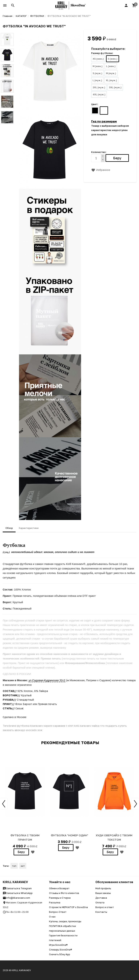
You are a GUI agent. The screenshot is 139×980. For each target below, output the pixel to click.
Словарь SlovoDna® (61, 950)
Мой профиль (103, 888)
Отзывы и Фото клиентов (64, 893)
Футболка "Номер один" (69, 835)
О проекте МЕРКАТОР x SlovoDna (68, 907)
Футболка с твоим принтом (25, 837)
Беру (21, 852)
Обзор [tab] (9, 528)
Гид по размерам (104, 121)
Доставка (101, 898)
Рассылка (55, 902)
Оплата (100, 902)
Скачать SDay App (60, 954)
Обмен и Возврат (59, 888)
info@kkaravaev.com (16, 898)
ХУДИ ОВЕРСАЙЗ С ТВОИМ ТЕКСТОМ (114, 837)
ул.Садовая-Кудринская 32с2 (47, 680)
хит (23, 866)
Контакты (101, 912)
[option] (25, 803)
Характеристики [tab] (29, 528)
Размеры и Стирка (60, 898)
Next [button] (135, 804)
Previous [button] (4, 804)
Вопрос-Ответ (58, 912)
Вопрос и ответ (105, 907)
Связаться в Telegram (17, 888)
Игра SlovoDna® (58, 945)
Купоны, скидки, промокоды (65, 921)
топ (14, 866)
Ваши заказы (103, 893)
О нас (52, 917)
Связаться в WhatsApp (18, 893)
